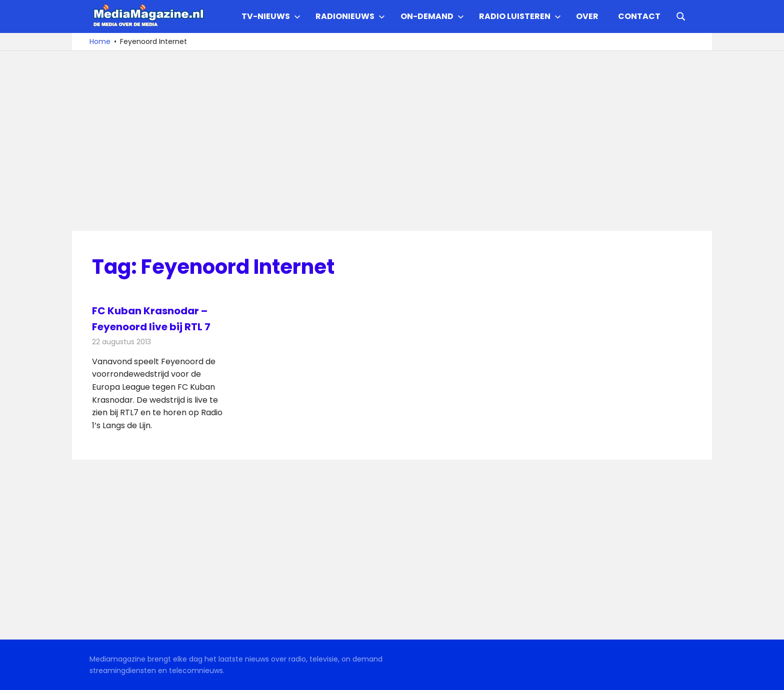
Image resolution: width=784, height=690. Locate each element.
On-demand (432, 16)
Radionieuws (350, 16)
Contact (639, 16)
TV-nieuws (271, 16)
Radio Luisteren (520, 16)
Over (587, 16)
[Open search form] (681, 15)
